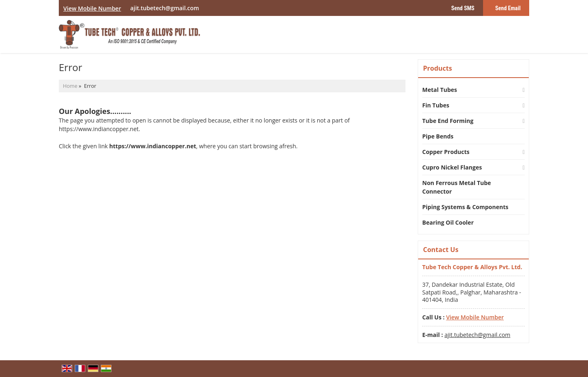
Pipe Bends (438, 136)
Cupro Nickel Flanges (452, 167)
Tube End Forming (448, 121)
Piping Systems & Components (465, 207)
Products (438, 68)
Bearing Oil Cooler (448, 222)
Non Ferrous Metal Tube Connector (457, 187)
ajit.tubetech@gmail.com (165, 8)
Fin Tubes (436, 105)
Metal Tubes (440, 90)
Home (70, 86)
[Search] (524, 37)
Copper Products (446, 152)
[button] (92, 8)
